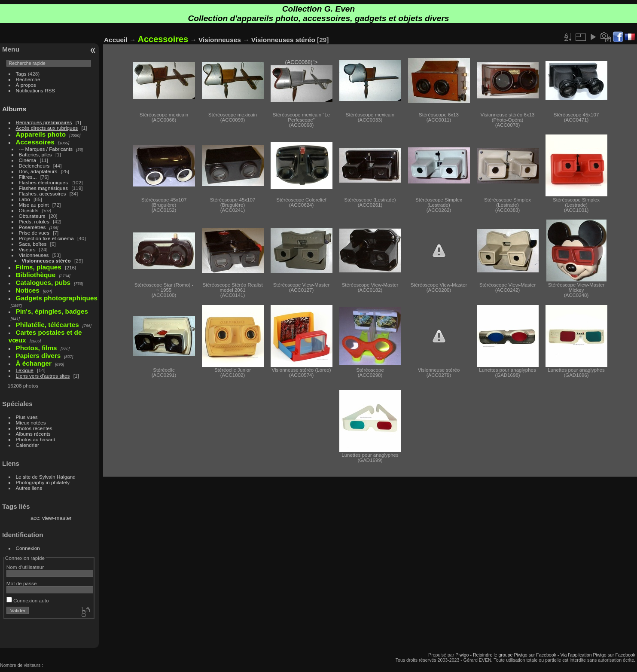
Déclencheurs (34, 166)
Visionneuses (34, 255)
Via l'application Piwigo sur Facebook (598, 655)
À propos (26, 85)
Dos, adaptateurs (38, 171)
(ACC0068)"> (302, 80)
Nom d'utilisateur (25, 567)
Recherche (28, 79)
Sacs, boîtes (33, 244)
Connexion (28, 548)
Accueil (116, 40)
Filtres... (28, 177)
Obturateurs (32, 216)
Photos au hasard (36, 439)
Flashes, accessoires (43, 194)
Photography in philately (43, 482)
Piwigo (462, 655)
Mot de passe (22, 583)
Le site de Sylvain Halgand (46, 477)
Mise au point (34, 205)
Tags (21, 74)
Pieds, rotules (34, 221)
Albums (14, 109)
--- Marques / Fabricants (46, 149)
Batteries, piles (35, 154)
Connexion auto (28, 600)
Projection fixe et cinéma (46, 238)
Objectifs (29, 210)
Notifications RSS (36, 90)
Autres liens (29, 488)
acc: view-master (51, 518)
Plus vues (27, 417)
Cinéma (28, 160)
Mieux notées (31, 423)
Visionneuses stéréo (46, 261)
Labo (24, 199)
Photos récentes (34, 428)
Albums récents (33, 434)
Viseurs (27, 249)
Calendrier (27, 445)
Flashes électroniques (43, 182)
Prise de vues (34, 233)
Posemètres (32, 227)
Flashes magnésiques (43, 188)
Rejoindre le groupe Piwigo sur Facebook (515, 655)
